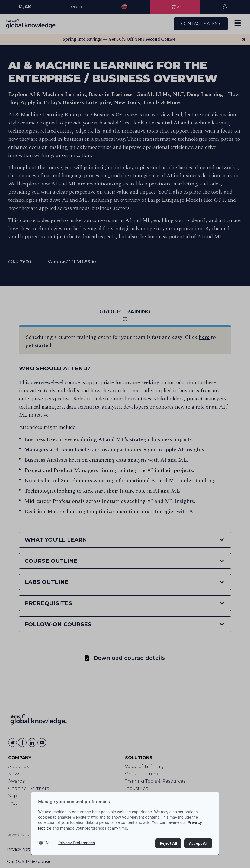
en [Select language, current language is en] (46, 843)
